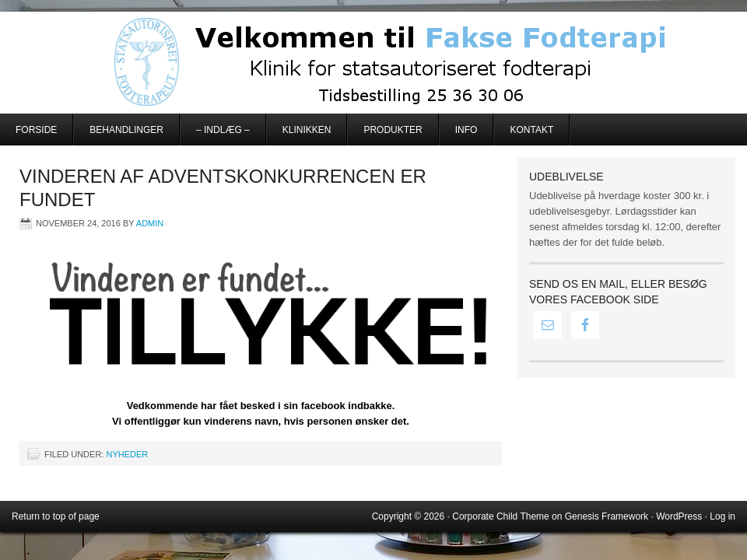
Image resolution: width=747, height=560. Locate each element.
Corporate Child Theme (501, 516)
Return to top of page (56, 516)
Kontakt (531, 130)
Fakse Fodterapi (373, 62)
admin (150, 223)
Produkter (393, 130)
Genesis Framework (607, 516)
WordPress (679, 516)
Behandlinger (126, 130)
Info (466, 130)
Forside (36, 130)
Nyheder (127, 454)
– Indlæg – (223, 130)
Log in (722, 516)
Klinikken (307, 130)
